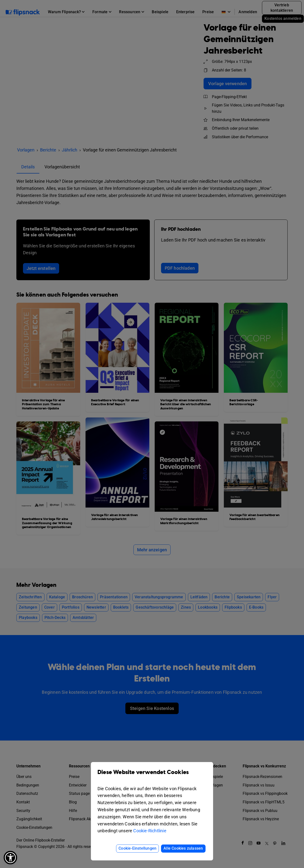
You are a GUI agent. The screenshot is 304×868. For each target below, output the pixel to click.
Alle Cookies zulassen (183, 848)
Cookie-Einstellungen (137, 848)
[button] (10, 858)
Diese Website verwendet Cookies (152, 776)
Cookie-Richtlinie (150, 831)
